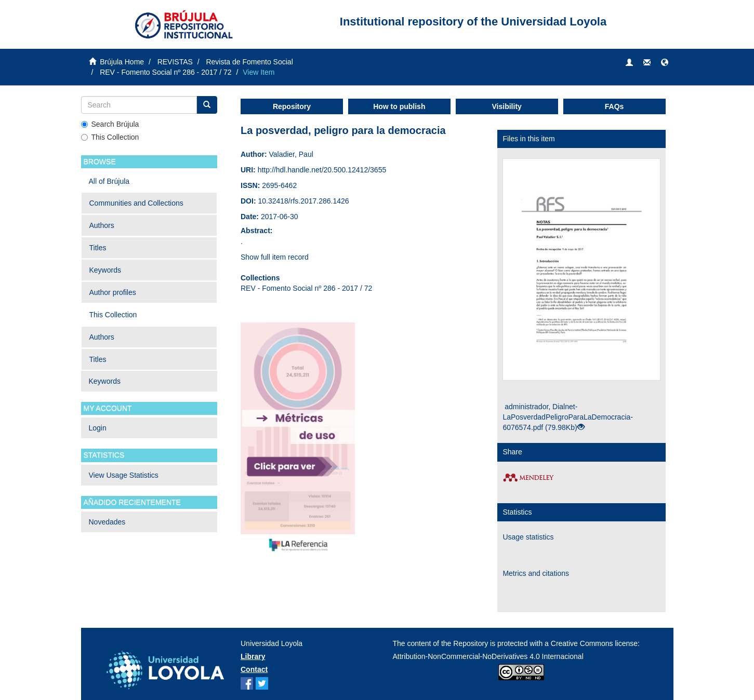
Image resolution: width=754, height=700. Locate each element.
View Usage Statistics (124, 475)
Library (253, 656)
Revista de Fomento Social (249, 62)
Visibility (507, 106)
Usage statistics (528, 537)
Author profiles (113, 292)
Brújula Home (122, 62)
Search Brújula (110, 124)
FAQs (614, 106)
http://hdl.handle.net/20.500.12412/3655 (322, 170)
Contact (254, 669)
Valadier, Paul (291, 154)
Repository (292, 106)
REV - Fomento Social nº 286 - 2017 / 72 (166, 72)
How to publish (399, 106)
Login (98, 428)
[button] (665, 63)
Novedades (107, 522)
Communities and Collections (136, 203)
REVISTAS (175, 62)
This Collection (110, 137)
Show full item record (275, 257)
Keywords (105, 270)
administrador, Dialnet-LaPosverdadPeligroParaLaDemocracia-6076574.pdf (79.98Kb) (568, 417)
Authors (102, 225)
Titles (98, 248)
